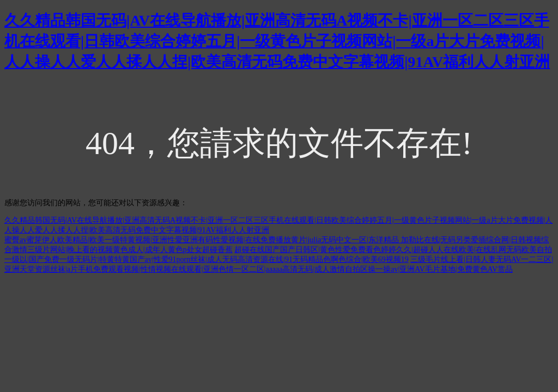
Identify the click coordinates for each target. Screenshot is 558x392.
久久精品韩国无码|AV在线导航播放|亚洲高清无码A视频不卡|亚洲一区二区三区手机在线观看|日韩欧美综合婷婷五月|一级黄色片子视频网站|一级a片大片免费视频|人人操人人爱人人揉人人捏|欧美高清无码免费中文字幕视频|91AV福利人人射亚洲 (277, 41)
